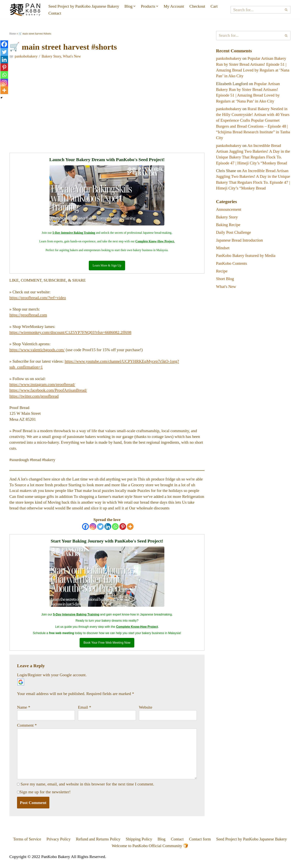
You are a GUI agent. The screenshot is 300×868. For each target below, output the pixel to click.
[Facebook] (85, 530)
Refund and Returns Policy (97, 845)
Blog (162, 845)
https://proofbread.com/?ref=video (38, 299)
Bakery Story (52, 57)
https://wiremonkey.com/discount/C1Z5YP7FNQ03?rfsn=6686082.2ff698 (72, 334)
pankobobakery (26, 57)
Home (13, 34)
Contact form (201, 845)
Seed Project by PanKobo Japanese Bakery (85, 6)
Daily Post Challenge (234, 235)
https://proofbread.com (29, 316)
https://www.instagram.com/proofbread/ (43, 386)
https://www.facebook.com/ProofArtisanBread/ (49, 392)
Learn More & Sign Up (107, 266)
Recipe (222, 274)
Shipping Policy (139, 845)
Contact (55, 13)
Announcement (229, 212)
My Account (176, 6)
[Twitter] (100, 530)
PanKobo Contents (232, 266)
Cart (217, 6)
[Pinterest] (123, 530)
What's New (73, 57)
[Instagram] (93, 530)
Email (84, 712)
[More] (130, 530)
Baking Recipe (228, 227)
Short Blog (225, 282)
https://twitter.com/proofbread (35, 398)
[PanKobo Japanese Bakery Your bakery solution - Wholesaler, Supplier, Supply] (26, 10)
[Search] (257, 10)
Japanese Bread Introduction (240, 243)
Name (24, 712)
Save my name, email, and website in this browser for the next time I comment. (87, 790)
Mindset (223, 251)
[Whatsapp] (115, 530)
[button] (136, 6)
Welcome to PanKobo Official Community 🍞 (150, 852)
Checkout (200, 6)
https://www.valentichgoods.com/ (38, 351)
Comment (27, 730)
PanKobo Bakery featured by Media (246, 259)
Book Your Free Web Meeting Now (107, 647)
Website (146, 712)
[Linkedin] (108, 530)
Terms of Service (25, 845)
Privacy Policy (57, 845)
